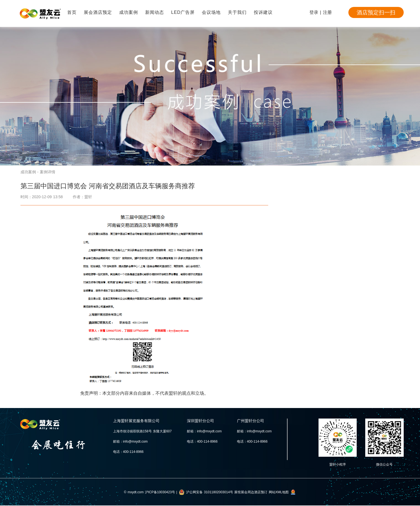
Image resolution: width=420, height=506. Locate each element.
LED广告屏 (183, 12)
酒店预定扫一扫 (376, 12)
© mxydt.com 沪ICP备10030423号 (149, 492)
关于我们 (237, 12)
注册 (327, 12)
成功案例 (129, 12)
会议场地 (211, 12)
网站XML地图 (279, 492)
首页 (72, 12)
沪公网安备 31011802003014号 (210, 492)
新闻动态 (155, 12)
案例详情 (48, 172)
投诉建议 (263, 12)
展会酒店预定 (98, 12)
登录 (314, 12)
